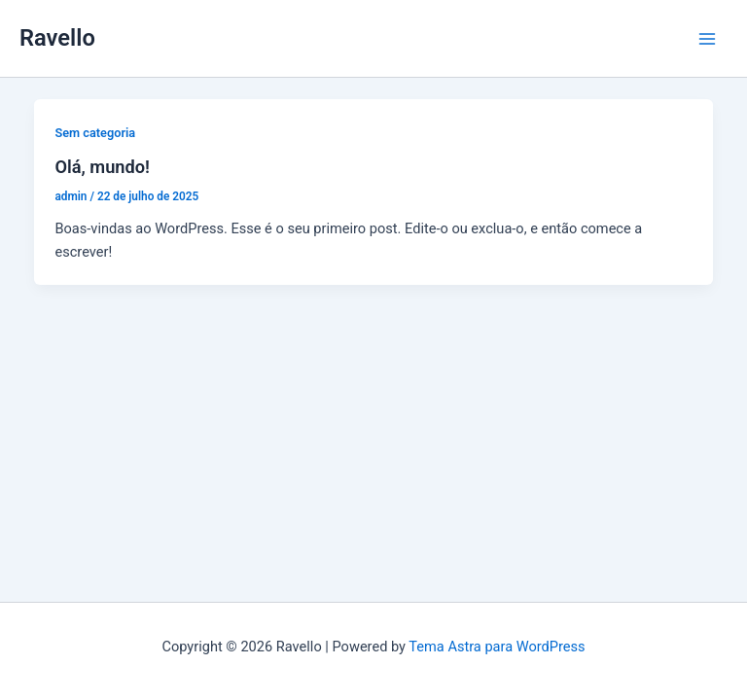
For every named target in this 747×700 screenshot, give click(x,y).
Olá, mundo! (102, 167)
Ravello (57, 38)
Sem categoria (95, 133)
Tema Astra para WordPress (497, 647)
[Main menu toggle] (707, 39)
